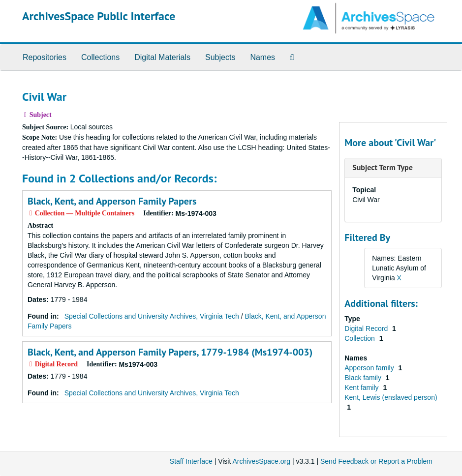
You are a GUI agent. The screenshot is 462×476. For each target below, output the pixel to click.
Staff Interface (191, 461)
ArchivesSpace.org (261, 461)
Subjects (220, 57)
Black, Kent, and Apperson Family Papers (112, 201)
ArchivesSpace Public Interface (99, 16)
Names (262, 57)
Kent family (362, 387)
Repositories (45, 57)
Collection (360, 338)
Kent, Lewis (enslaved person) (391, 397)
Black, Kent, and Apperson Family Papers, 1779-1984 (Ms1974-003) (170, 352)
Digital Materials (162, 57)
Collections (100, 57)
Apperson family (370, 368)
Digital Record (367, 328)
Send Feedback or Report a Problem (376, 461)
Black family (364, 378)
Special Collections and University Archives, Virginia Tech (152, 316)
